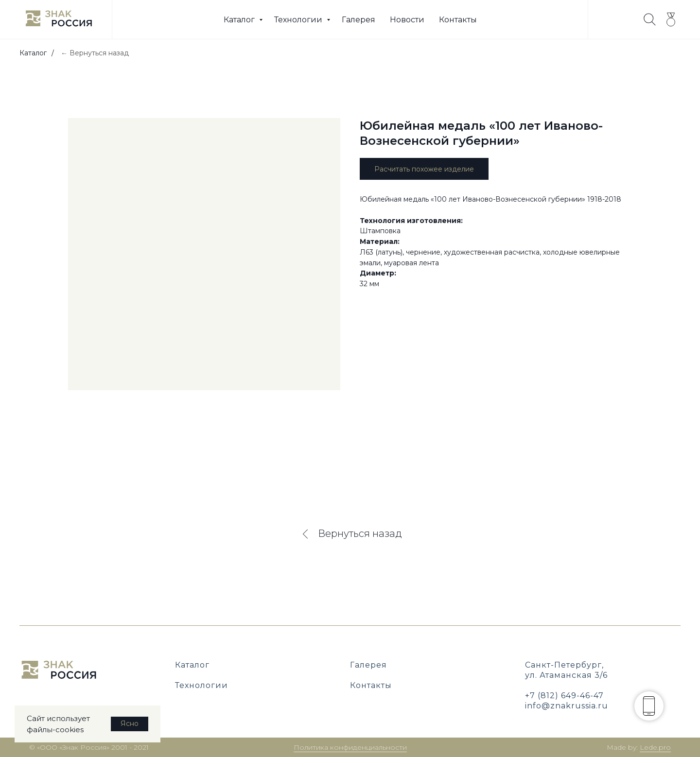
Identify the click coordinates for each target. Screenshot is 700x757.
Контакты (458, 20)
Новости (407, 20)
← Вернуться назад (95, 53)
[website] (649, 19)
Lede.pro (655, 747)
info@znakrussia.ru (567, 706)
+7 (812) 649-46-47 (564, 696)
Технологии (299, 20)
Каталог (240, 20)
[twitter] (671, 19)
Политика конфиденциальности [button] (350, 747)
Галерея (359, 20)
